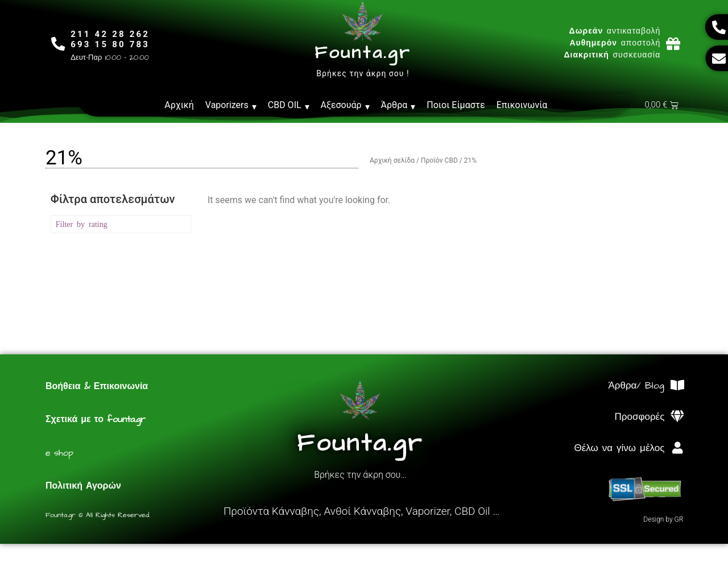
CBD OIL (289, 105)
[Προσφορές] (677, 417)
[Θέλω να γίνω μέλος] (677, 449)
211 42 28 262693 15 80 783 (111, 39)
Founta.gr (363, 53)
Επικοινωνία (522, 105)
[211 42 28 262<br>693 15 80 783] (58, 44)
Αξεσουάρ (345, 105)
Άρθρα (398, 105)
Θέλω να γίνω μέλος (619, 449)
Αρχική (179, 105)
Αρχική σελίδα (392, 161)
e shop (59, 453)
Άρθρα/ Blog (636, 386)
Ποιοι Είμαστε (456, 105)
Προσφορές (640, 418)
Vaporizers (231, 105)
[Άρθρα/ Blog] (677, 386)
